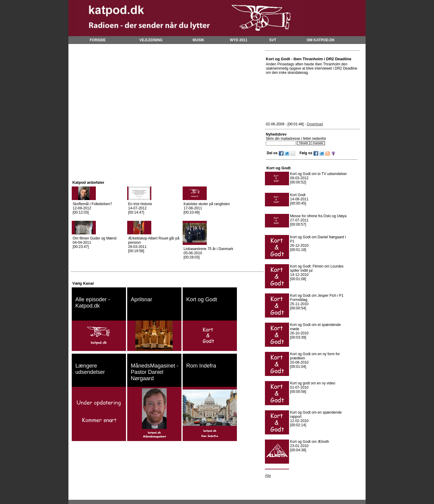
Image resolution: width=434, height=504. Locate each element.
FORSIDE (97, 40)
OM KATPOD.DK (321, 40)
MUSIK (198, 40)
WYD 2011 (239, 40)
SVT (273, 40)
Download (315, 124)
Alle (268, 476)
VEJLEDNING (151, 40)
